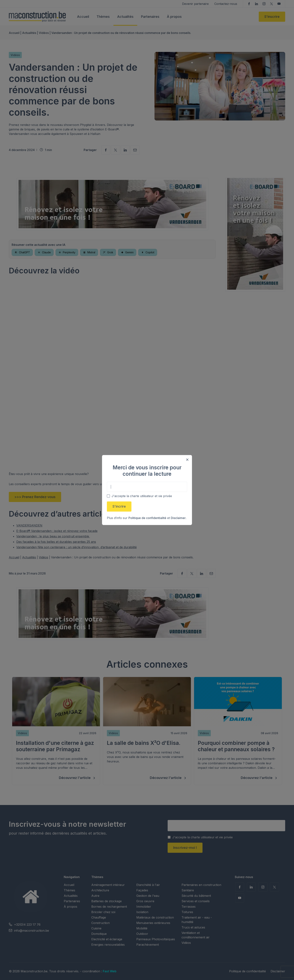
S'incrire (119, 506)
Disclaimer (178, 518)
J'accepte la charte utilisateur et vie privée (142, 496)
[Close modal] (187, 460)
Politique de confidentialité (147, 518)
